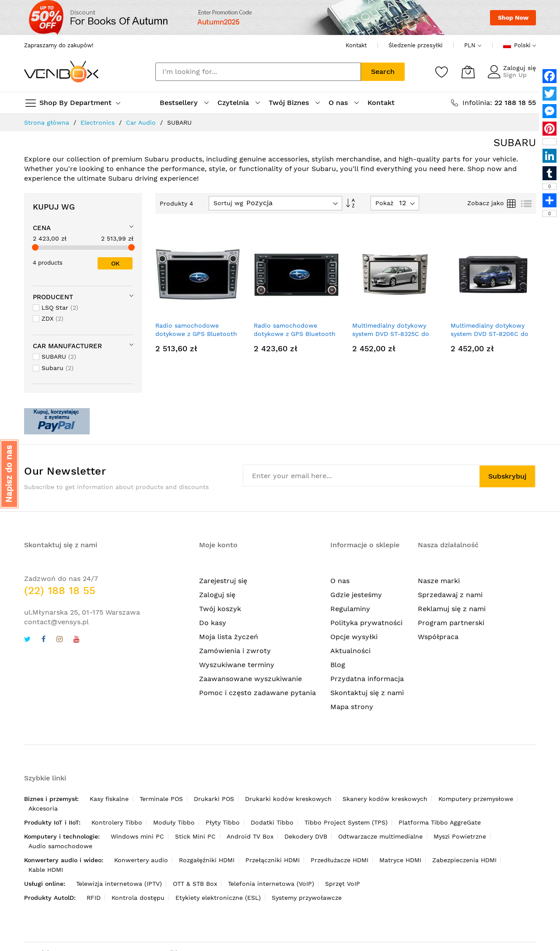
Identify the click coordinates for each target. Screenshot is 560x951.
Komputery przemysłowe (476, 799)
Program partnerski (451, 623)
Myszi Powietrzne (460, 836)
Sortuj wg (228, 203)
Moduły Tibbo (174, 822)
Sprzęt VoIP (343, 884)
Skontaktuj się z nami (367, 693)
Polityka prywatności (366, 623)
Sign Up (515, 75)
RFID (94, 898)
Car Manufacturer (67, 346)
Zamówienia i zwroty (235, 651)
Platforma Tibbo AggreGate (440, 822)
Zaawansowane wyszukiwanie (250, 679)
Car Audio (141, 122)
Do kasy (213, 623)
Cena (42, 228)
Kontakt (356, 45)
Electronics (98, 122)
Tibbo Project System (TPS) (346, 822)
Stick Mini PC (195, 836)
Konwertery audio (141, 860)
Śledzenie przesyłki (415, 45)
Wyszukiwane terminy (237, 665)
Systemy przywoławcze (307, 898)
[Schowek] (442, 72)
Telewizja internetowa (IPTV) (119, 884)
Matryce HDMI (400, 860)
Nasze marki (439, 581)
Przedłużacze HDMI (339, 860)
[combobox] (258, 72)
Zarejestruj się (223, 581)
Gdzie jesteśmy (356, 595)
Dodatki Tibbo (272, 822)
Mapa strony (352, 707)
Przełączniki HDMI (273, 860)
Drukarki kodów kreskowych (288, 799)
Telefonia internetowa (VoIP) (271, 884)
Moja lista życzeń (229, 637)
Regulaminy (350, 609)
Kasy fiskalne (109, 799)
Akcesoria (43, 808)
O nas (340, 581)
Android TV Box (250, 836)
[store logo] (61, 72)
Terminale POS (161, 799)
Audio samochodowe (60, 846)
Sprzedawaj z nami (450, 595)
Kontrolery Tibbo (117, 822)
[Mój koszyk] (468, 72)
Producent (53, 297)
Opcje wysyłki (354, 637)
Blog (338, 665)
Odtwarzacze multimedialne (380, 836)
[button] (9, 474)
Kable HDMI (46, 870)
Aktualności (350, 651)
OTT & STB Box (195, 884)
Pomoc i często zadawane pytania (257, 693)
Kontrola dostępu (138, 898)
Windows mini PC (137, 836)
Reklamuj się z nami (452, 609)
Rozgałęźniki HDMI (207, 860)
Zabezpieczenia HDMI (464, 860)
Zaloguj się (520, 68)
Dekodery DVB (306, 836)
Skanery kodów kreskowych (385, 799)
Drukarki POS (214, 799)
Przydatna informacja (367, 679)
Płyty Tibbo (223, 822)
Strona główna (47, 122)
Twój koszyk (220, 609)
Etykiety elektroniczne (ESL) (218, 898)
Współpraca (438, 637)
